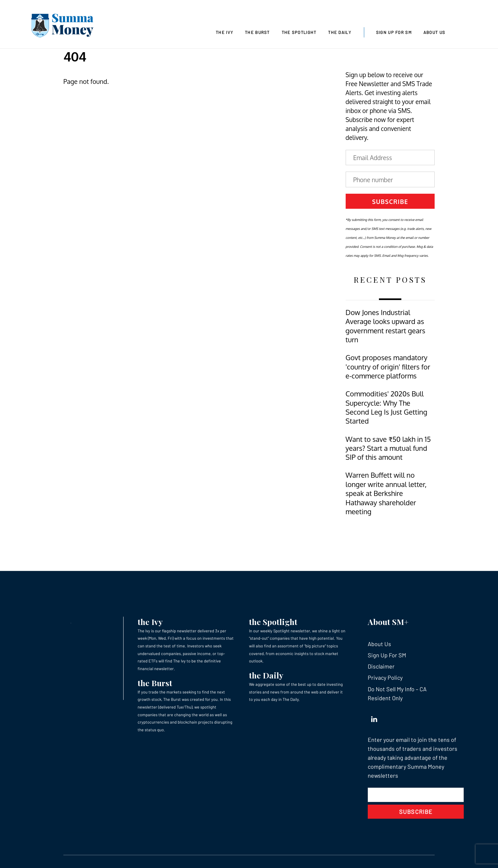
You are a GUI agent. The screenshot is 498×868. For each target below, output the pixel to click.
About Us (434, 32)
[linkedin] (374, 718)
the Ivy (150, 622)
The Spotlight (299, 32)
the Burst (155, 683)
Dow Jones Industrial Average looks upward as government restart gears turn (386, 326)
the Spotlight (273, 622)
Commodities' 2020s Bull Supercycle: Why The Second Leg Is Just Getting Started (386, 407)
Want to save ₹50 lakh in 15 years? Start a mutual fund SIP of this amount (388, 448)
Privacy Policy (385, 677)
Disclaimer (381, 666)
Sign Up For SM (394, 32)
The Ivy (224, 32)
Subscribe (390, 201)
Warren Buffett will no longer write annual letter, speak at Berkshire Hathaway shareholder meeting (386, 493)
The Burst (257, 32)
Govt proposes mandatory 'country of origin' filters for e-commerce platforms (388, 367)
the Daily (266, 675)
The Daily (340, 32)
